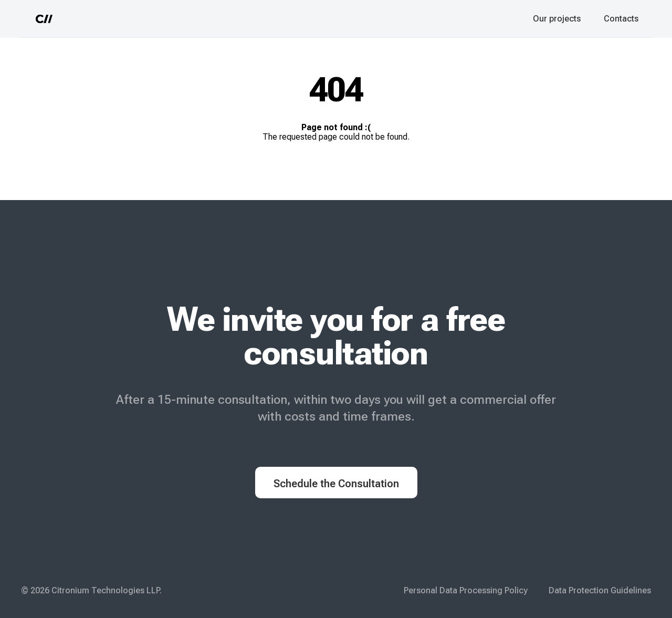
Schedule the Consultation (336, 484)
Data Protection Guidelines (600, 590)
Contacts (621, 19)
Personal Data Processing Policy (466, 590)
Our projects (557, 19)
